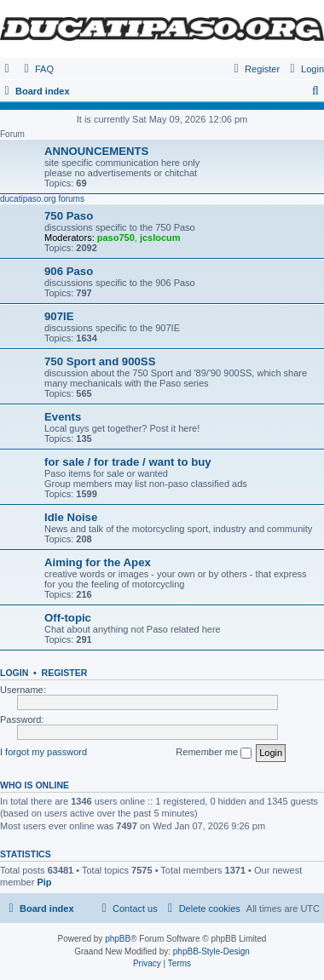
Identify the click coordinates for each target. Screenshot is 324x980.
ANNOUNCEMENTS (96, 151)
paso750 (116, 238)
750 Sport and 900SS (100, 361)
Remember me (214, 753)
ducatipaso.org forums (42, 199)
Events (63, 417)
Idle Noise (71, 517)
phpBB (118, 939)
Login (14, 673)
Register (65, 673)
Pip (44, 882)
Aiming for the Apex (98, 562)
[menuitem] (37, 69)
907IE (59, 316)
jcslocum (160, 238)
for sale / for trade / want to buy (128, 462)
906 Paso (69, 271)
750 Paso (69, 216)
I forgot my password (43, 752)
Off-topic (68, 618)
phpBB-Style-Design (211, 951)
